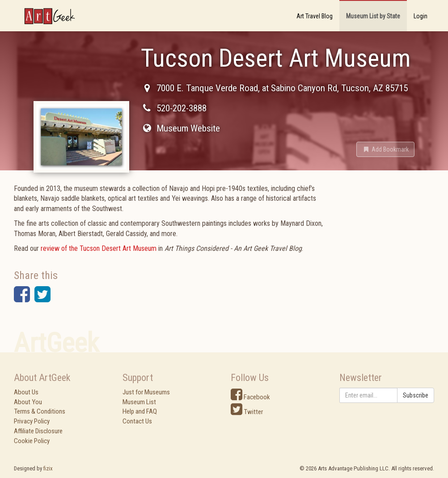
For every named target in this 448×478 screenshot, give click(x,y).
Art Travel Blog (315, 16)
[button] (385, 149)
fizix (48, 468)
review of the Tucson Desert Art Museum (99, 248)
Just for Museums (146, 392)
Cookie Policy (32, 441)
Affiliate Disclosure (38, 431)
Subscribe (416, 395)
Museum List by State (373, 16)
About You (28, 402)
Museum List (139, 402)
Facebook (250, 397)
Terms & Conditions (40, 411)
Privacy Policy (32, 421)
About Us (26, 392)
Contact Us (137, 421)
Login (421, 16)
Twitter (247, 412)
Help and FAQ (140, 411)
